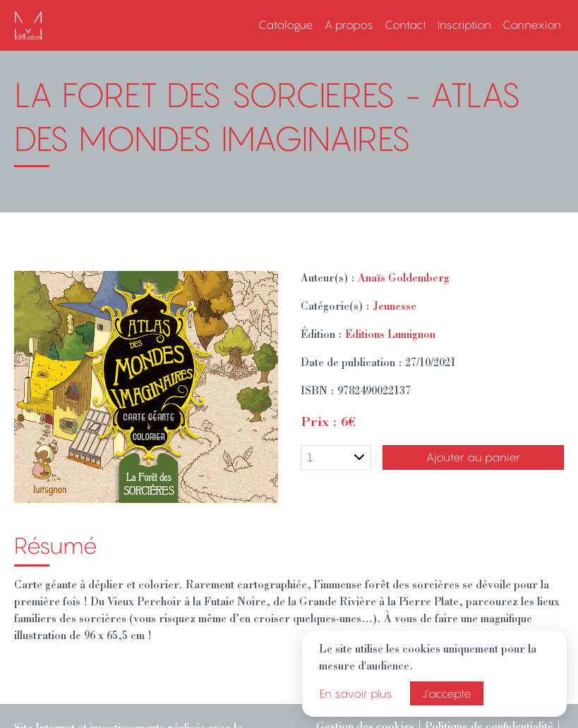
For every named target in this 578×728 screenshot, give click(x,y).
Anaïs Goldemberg (404, 279)
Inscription (464, 25)
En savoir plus (356, 693)
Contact (405, 25)
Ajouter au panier (473, 457)
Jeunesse (395, 308)
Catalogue (286, 25)
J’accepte (447, 693)
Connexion (532, 25)
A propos (349, 25)
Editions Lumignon (390, 336)
